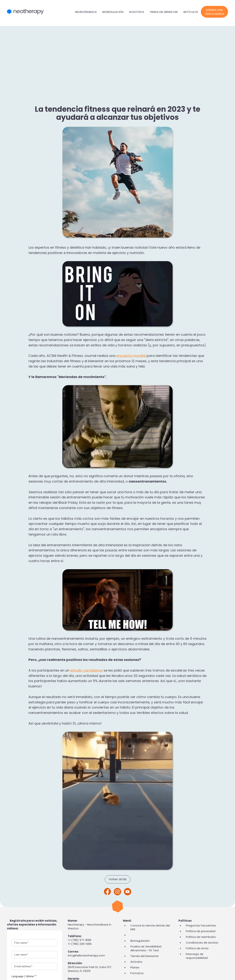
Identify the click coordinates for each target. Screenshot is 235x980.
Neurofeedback (86, 12)
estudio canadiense (86, 670)
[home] (40, 12)
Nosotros (137, 12)
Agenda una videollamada (214, 12)
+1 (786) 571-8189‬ (79, 940)
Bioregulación (113, 12)
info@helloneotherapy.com (86, 955)
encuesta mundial (131, 356)
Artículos (191, 12)
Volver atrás (118, 879)
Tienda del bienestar (164, 12)
